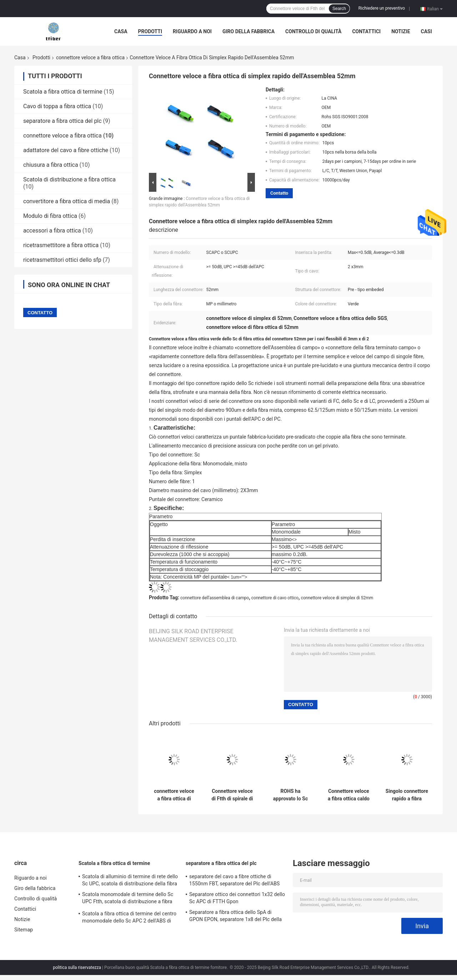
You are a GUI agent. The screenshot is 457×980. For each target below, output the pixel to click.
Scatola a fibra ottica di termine (63, 92)
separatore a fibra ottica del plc (62, 121)
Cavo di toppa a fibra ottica (57, 106)
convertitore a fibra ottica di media (67, 201)
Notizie (401, 31)
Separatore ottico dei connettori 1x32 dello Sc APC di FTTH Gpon (237, 898)
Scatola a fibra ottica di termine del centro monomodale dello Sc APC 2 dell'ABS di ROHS (129, 918)
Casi (426, 31)
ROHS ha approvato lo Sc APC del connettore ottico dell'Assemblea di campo (290, 795)
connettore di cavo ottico (275, 598)
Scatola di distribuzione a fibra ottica (69, 179)
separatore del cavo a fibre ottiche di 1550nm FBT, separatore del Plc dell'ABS (235, 880)
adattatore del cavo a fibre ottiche (66, 150)
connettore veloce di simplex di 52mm (337, 598)
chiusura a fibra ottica (51, 165)
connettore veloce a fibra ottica (90, 57)
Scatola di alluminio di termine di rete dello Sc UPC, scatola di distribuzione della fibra (130, 880)
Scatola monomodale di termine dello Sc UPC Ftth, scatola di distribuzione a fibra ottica (128, 899)
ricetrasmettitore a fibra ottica (61, 245)
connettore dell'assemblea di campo (215, 598)
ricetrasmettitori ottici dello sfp (62, 260)
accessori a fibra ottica (52, 231)
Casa (121, 31)
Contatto (279, 193)
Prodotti (150, 31)
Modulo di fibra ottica (50, 216)
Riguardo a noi (192, 31)
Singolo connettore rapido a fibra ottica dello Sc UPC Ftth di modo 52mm (407, 795)
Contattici (366, 31)
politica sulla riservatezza (77, 967)
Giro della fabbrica (248, 31)
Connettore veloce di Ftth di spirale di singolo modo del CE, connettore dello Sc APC (232, 795)
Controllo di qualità (313, 31)
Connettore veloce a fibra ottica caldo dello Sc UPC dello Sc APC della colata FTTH (349, 795)
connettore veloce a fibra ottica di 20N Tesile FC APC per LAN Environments (174, 795)
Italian (435, 9)
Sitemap (24, 930)
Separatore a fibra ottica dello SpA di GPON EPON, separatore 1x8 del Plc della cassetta (235, 917)
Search (339, 9)
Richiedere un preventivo (382, 8)
